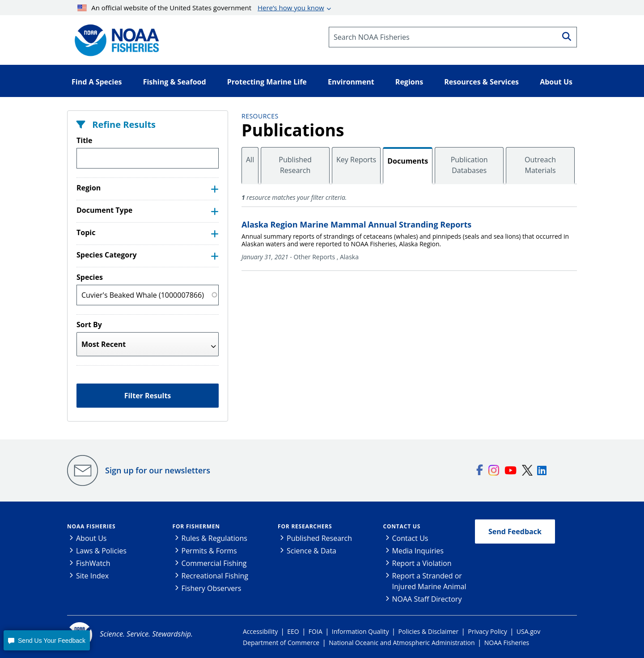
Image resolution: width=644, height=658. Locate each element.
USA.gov (528, 631)
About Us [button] (556, 82)
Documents (408, 161)
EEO (293, 631)
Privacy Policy (487, 631)
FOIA (316, 631)
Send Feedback (515, 531)
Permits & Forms (209, 551)
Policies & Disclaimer (429, 631)
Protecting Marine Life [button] (267, 82)
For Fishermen (196, 526)
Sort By (89, 325)
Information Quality (360, 631)
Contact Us (402, 526)
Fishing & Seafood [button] (175, 82)
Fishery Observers (212, 588)
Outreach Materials (540, 165)
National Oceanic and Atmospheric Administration (402, 643)
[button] (47, 640)
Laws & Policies (101, 551)
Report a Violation (422, 563)
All (250, 160)
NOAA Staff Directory (427, 599)
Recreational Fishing (215, 576)
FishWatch (93, 563)
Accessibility (260, 631)
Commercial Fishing (214, 563)
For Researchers (305, 526)
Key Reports (356, 160)
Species (90, 277)
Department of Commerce (281, 643)
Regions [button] (409, 82)
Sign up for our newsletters (158, 470)
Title (84, 140)
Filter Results (148, 396)
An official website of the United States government (201, 8)
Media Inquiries (418, 551)
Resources (260, 116)
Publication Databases (469, 165)
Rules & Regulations (214, 538)
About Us (91, 538)
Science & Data (311, 551)
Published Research (295, 165)
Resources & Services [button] (481, 82)
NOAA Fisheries (91, 526)
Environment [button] (351, 82)
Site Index (92, 576)
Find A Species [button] (97, 82)
